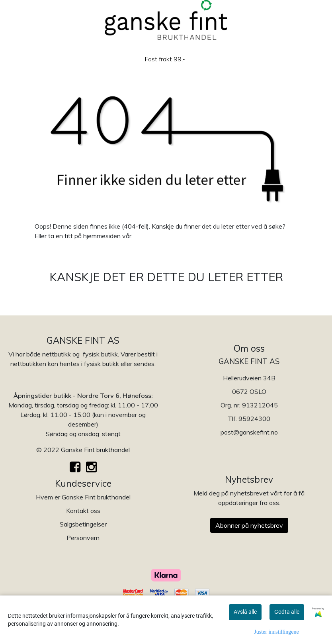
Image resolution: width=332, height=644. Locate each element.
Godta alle (287, 612)
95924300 (254, 419)
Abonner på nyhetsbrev (249, 525)
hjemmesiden (102, 236)
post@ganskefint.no (249, 432)
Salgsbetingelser (83, 524)
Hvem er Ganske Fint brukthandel (83, 497)
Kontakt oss (83, 511)
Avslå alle (245, 612)
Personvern (83, 538)
